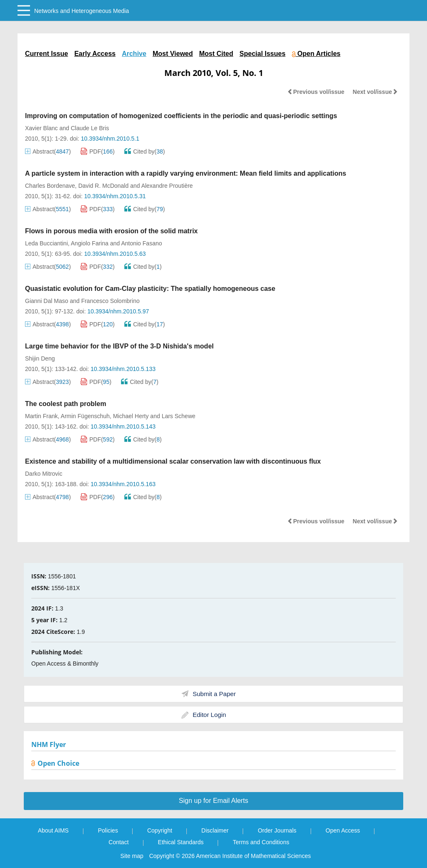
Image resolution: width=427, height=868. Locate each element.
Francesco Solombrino (111, 301)
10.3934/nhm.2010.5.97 (118, 311)
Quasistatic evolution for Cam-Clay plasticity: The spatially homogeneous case (150, 289)
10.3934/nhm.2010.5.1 (110, 139)
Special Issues (262, 54)
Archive (134, 54)
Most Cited (216, 54)
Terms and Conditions (261, 842)
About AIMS (53, 830)
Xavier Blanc (41, 128)
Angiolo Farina (90, 243)
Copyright (160, 830)
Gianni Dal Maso (47, 301)
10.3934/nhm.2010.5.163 (123, 484)
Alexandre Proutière (167, 186)
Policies (108, 830)
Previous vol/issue (316, 92)
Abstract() (48, 151)
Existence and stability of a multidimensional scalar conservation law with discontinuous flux (173, 461)
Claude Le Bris (90, 128)
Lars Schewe (179, 416)
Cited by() (144, 151)
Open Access (343, 830)
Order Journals (277, 830)
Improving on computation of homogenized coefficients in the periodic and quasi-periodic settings (181, 116)
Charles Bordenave (50, 186)
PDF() (98, 151)
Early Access (95, 54)
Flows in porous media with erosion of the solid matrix (111, 231)
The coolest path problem (66, 404)
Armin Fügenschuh (85, 416)
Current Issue (46, 54)
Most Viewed (173, 54)
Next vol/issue (375, 92)
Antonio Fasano (141, 243)
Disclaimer (215, 830)
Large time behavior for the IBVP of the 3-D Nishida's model (119, 346)
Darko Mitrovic (44, 474)
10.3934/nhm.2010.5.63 (115, 254)
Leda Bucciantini (46, 243)
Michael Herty (131, 416)
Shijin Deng (40, 358)
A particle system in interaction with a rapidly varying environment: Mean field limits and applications (186, 173)
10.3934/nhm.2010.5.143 (123, 426)
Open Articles (316, 54)
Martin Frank (41, 416)
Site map (132, 856)
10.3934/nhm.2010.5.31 (115, 196)
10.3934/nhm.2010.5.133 (123, 369)
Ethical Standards (181, 842)
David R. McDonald (104, 186)
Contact (118, 842)
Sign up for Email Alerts (213, 801)
